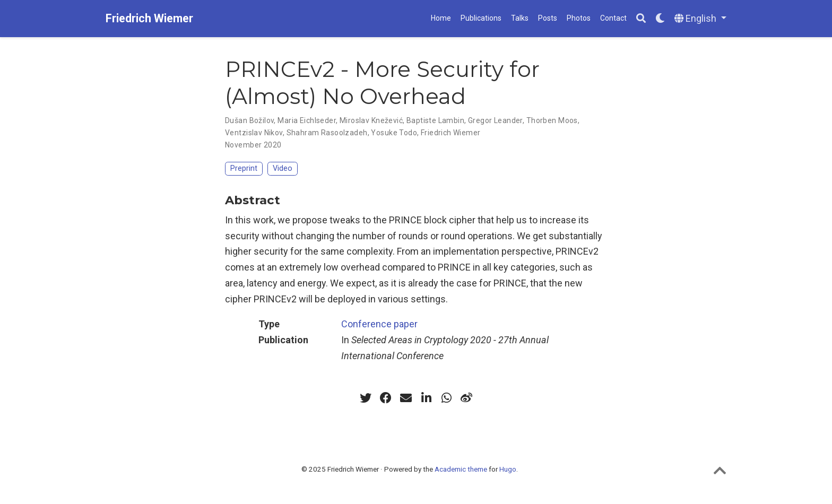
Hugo (508, 469)
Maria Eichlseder (307, 120)
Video (283, 168)
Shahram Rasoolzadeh (327, 133)
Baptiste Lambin (435, 120)
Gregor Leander (495, 120)
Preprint (244, 168)
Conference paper (379, 324)
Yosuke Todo (394, 133)
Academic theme (461, 469)
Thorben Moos (552, 120)
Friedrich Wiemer (149, 18)
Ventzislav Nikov (254, 133)
